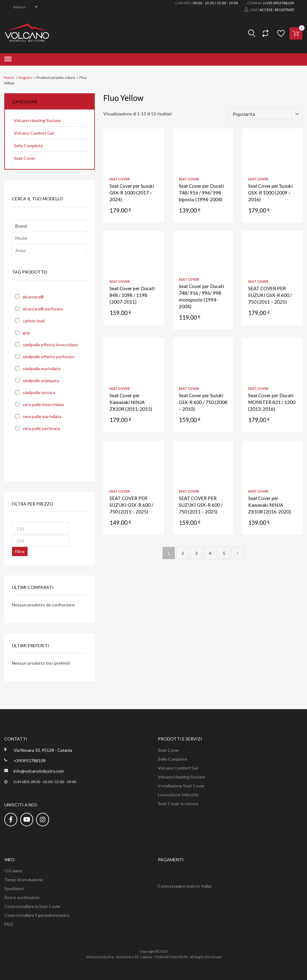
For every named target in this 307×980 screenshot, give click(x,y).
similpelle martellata (42, 369)
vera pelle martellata (42, 416)
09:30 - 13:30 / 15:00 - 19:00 (215, 3)
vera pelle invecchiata (43, 404)
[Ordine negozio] (266, 114)
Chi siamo (13, 871)
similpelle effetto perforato (49, 357)
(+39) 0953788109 (279, 3)
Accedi (266, 10)
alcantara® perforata (43, 309)
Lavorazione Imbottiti (178, 795)
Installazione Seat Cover (181, 786)
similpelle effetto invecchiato (50, 345)
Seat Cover (120, 179)
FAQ (9, 924)
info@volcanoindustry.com (39, 771)
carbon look (34, 321)
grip (26, 333)
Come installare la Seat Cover (32, 906)
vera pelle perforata (41, 428)
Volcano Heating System (37, 120)
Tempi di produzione (24, 880)
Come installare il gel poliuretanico (37, 915)
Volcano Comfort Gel (34, 133)
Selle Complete (28, 146)
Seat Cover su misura (178, 803)
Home (9, 77)
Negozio (25, 77)
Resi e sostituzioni (22, 897)
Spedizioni (14, 888)
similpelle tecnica (39, 392)
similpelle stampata (41, 380)
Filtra (20, 551)
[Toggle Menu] (8, 60)
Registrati (284, 10)
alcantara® (33, 297)
